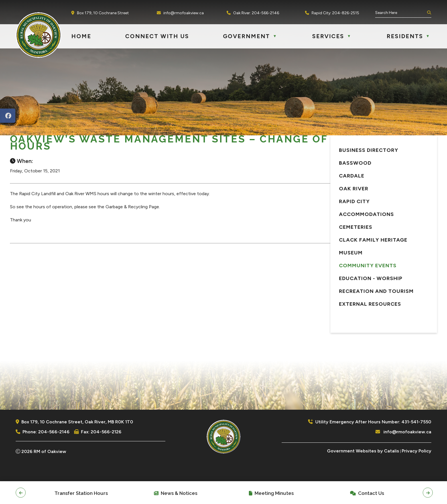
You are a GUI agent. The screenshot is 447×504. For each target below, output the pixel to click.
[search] (400, 13)
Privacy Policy (416, 471)
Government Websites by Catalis (363, 471)
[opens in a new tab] (8, 116)
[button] (428, 13)
